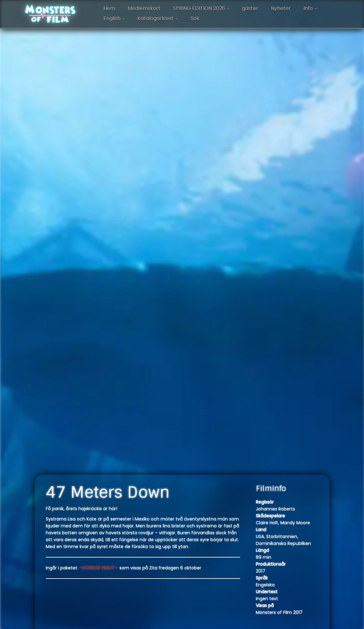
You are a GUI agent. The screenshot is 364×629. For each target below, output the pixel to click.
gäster (250, 8)
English (114, 18)
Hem (109, 8)
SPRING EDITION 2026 (201, 8)
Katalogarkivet (158, 18)
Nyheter (281, 8)
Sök (195, 18)
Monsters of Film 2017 (279, 612)
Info (310, 8)
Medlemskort (144, 8)
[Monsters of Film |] (50, 14)
